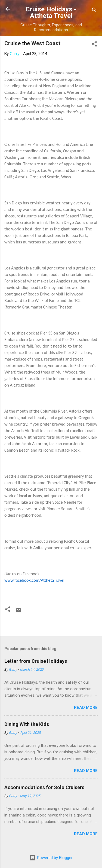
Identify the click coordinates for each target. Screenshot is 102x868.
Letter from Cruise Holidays (36, 661)
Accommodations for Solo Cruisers (44, 787)
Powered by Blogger (51, 858)
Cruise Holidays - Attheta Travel (51, 12)
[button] (94, 45)
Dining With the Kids (27, 724)
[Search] (94, 11)
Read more (86, 708)
